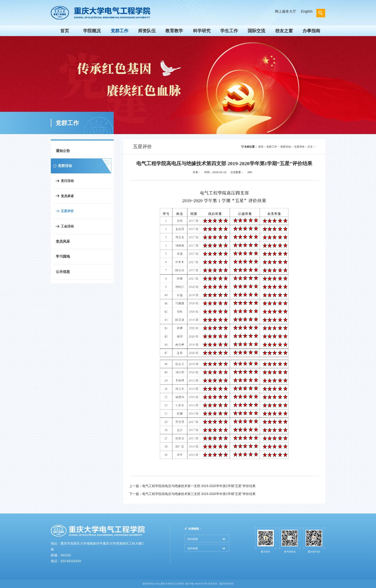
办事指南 (311, 31)
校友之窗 (284, 31)
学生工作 (229, 31)
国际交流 (256, 31)
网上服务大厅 (286, 11)
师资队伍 (147, 31)
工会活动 (67, 226)
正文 (310, 147)
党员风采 (63, 241)
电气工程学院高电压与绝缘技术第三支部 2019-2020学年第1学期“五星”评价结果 (199, 494)
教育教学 (174, 31)
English (307, 11)
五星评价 (67, 211)
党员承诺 (67, 196)
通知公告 (63, 151)
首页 (65, 31)
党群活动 (286, 147)
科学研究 (202, 31)
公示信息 (63, 272)
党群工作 (120, 31)
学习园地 (63, 256)
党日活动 (67, 181)
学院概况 (92, 31)
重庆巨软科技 (226, 584)
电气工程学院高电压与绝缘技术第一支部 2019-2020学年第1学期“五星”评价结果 (199, 486)
